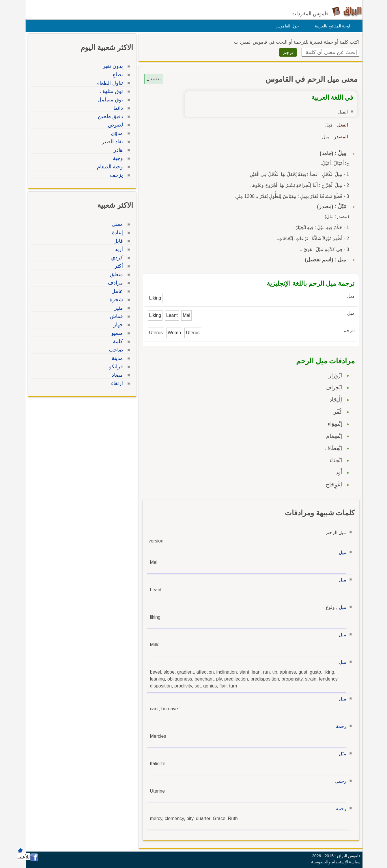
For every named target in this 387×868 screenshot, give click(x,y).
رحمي (339, 781)
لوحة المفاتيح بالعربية (331, 26)
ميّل (341, 754)
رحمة (340, 726)
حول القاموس (286, 26)
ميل (341, 552)
